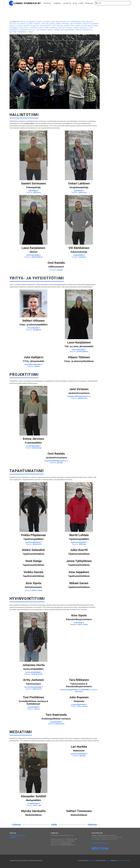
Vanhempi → (94, 825)
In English (89, 3)
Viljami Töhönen (33, 24)
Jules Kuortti (45, 26)
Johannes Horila (36, 28)
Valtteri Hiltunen (17, 24)
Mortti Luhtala (16, 26)
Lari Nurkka (41, 30)
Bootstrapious (92, 861)
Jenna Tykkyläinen (72, 26)
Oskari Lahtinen (43, 22)
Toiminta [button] (57, 3)
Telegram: (33, 192)
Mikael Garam (54, 30)
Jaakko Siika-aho (80, 28)
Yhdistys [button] (47, 3)
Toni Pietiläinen (65, 28)
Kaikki (54, 825)
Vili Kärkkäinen (74, 22)
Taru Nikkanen (51, 28)
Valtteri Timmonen (18, 32)
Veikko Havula (87, 26)
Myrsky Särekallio (84, 30)
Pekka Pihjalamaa (90, 24)
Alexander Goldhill (27, 30)
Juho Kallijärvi (48, 24)
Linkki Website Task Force (124, 861)
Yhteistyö (67, 3)
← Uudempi (15, 825)
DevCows (108, 861)
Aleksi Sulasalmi (31, 26)
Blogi (75, 3)
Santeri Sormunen (27, 22)
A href (81, 3)
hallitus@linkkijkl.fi (100, 843)
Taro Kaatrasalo (68, 30)
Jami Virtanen (76, 24)
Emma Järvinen (62, 24)
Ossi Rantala (87, 22)
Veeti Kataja (58, 26)
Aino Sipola (23, 28)
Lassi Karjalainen (59, 22)
